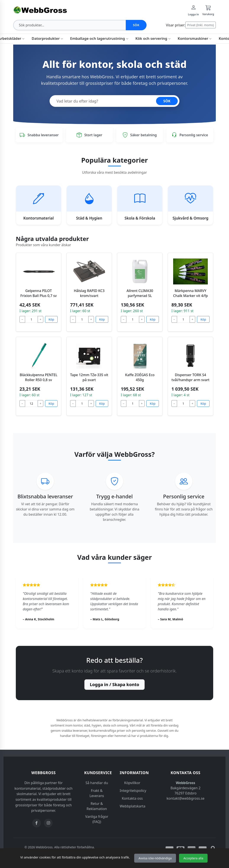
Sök (136, 25)
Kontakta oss (132, 798)
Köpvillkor (132, 783)
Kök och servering (153, 38)
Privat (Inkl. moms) (201, 25)
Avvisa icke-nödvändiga (155, 858)
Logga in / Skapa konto (114, 684)
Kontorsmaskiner (195, 38)
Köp (51, 319)
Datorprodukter (47, 38)
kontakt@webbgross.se (186, 798)
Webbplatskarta (133, 806)
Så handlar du (97, 783)
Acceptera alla (193, 858)
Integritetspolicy (133, 791)
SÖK (167, 101)
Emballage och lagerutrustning (99, 38)
